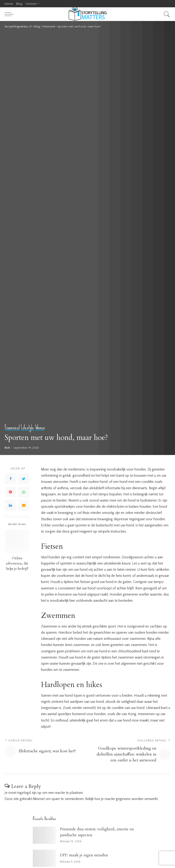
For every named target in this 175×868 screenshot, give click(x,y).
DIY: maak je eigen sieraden (84, 855)
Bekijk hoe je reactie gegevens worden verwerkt (121, 799)
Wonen (40, 427)
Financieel (12, 427)
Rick (7, 448)
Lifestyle (27, 427)
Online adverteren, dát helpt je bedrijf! (17, 563)
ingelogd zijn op (29, 793)
